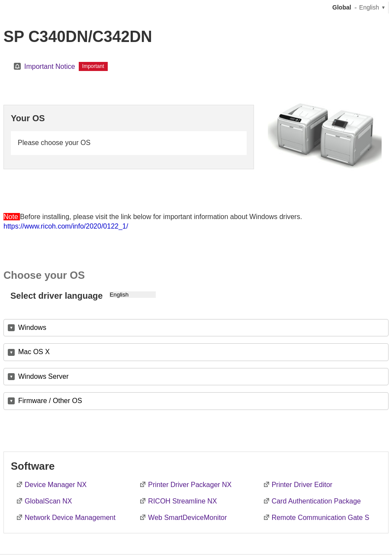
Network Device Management (70, 518)
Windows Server (43, 376)
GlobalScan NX (48, 501)
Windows (32, 328)
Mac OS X (34, 352)
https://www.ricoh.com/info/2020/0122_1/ (66, 226)
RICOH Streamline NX (182, 501)
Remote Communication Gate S (321, 518)
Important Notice (50, 66)
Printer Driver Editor (302, 485)
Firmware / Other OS (50, 401)
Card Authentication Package (316, 501)
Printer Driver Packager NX (190, 485)
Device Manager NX (56, 485)
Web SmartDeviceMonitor (187, 518)
